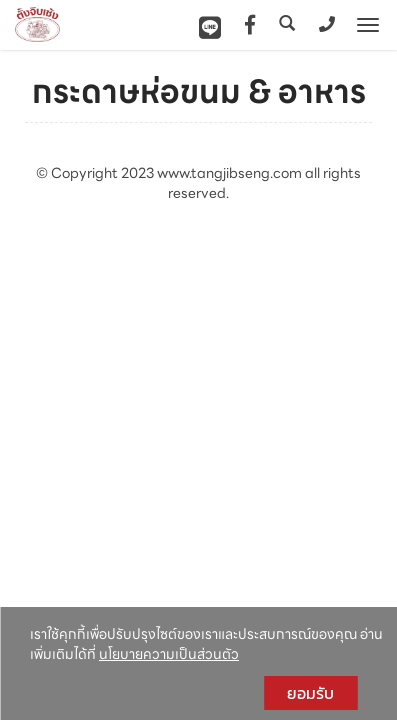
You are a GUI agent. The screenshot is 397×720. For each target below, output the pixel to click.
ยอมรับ (310, 693)
